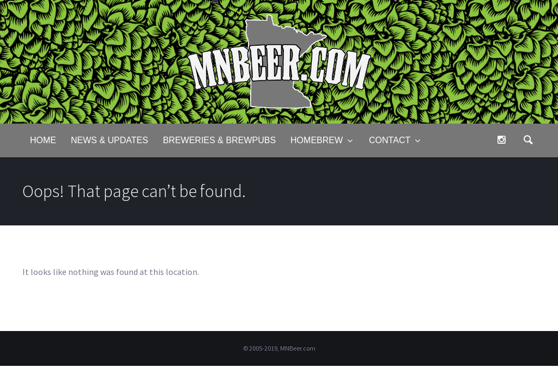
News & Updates (110, 140)
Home (43, 140)
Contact (390, 140)
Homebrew (317, 140)
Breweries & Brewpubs (219, 140)
